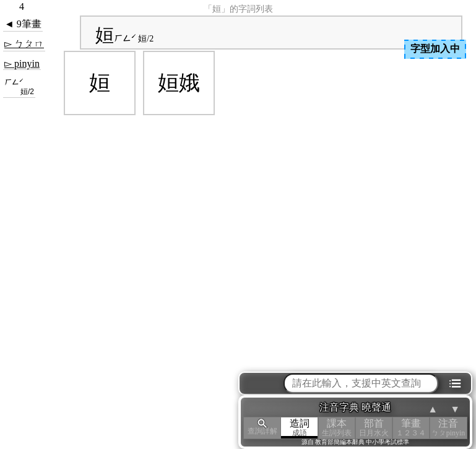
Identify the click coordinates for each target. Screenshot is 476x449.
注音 (448, 428)
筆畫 (411, 428)
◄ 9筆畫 (23, 24)
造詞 (300, 428)
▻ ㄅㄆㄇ (24, 44)
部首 (374, 428)
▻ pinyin (22, 63)
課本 (337, 428)
